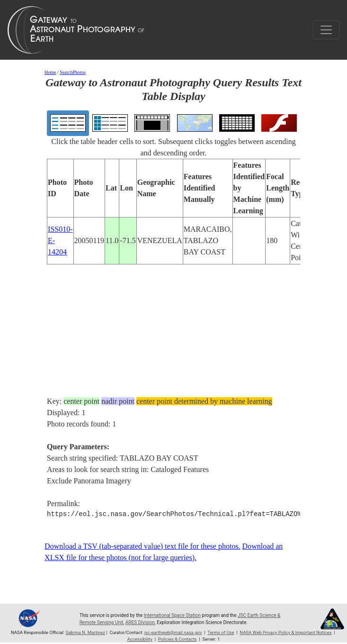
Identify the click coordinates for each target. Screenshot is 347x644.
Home (50, 72)
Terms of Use (221, 632)
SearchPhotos (72, 72)
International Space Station (172, 615)
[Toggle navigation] (326, 30)
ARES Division (140, 622)
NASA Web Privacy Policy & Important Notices (285, 632)
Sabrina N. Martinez (86, 632)
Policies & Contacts (178, 639)
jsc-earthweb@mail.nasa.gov (173, 632)
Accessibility (140, 639)
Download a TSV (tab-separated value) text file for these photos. (142, 546)
